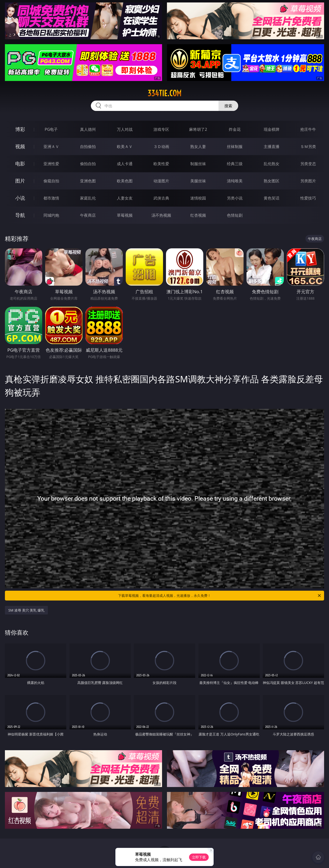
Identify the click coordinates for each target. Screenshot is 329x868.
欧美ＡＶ (125, 147)
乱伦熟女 (272, 164)
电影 (20, 164)
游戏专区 (161, 129)
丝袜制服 (235, 147)
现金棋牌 (272, 129)
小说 (20, 198)
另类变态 (308, 164)
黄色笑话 (272, 198)
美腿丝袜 (198, 181)
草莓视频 (125, 215)
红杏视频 (198, 215)
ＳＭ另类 (308, 147)
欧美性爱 (161, 164)
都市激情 (51, 198)
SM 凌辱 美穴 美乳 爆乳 (26, 610)
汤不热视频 (161, 215)
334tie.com (164, 93)
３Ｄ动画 (161, 147)
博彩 (20, 129)
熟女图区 (272, 181)
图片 (20, 181)
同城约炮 (51, 215)
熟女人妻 (198, 147)
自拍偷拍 (88, 147)
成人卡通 (125, 164)
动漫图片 (161, 181)
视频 (20, 146)
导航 (20, 215)
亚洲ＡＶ (51, 147)
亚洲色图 (88, 181)
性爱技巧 (308, 198)
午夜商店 (88, 215)
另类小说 (235, 198)
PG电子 (51, 129)
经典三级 (235, 164)
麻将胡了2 (198, 129)
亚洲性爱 (51, 164)
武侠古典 (161, 198)
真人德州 (88, 129)
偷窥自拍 (51, 181)
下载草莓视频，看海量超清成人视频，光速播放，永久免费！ (220, 596)
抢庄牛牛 (308, 129)
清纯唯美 (235, 181)
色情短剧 (235, 215)
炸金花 (235, 129)
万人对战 (125, 129)
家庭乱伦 (88, 198)
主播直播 (272, 147)
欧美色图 (125, 181)
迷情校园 (198, 198)
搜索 (228, 106)
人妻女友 (125, 198)
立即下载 (199, 857)
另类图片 (308, 181)
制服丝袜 (198, 164)
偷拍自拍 (88, 164)
